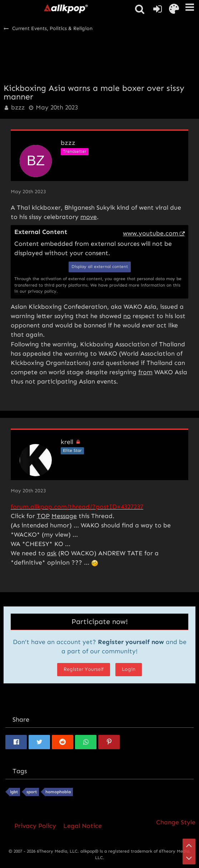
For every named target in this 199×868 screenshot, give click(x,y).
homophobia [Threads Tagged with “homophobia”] (58, 792)
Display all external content (100, 267)
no (127, 316)
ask (52, 553)
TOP (43, 516)
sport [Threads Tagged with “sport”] (32, 792)
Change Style (176, 822)
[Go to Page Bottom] (189, 858)
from (145, 372)
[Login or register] (158, 9)
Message (64, 516)
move (89, 217)
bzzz (18, 107)
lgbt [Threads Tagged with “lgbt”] (14, 792)
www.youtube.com (151, 233)
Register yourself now (131, 642)
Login (129, 669)
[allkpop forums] (66, 9)
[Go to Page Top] (189, 845)
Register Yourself (84, 669)
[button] (190, 7)
